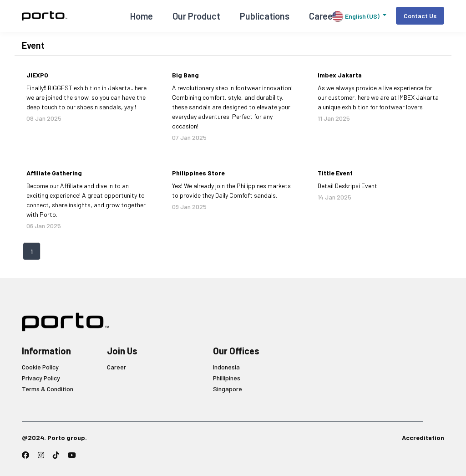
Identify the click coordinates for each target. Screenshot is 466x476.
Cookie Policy (40, 367)
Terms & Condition (48, 389)
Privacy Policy (41, 378)
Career (116, 367)
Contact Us (420, 16)
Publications (265, 16)
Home (142, 16)
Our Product (196, 16)
